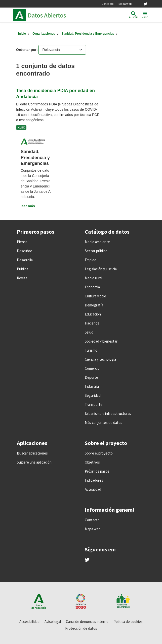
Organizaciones (44, 34)
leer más (28, 206)
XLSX (21, 127)
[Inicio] (22, 34)
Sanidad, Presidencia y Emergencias (88, 34)
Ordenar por (26, 50)
